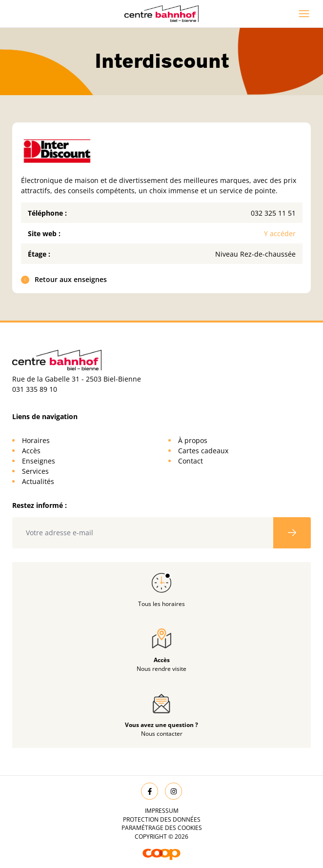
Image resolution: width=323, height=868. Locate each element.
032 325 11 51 (273, 213)
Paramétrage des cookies (162, 828)
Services (35, 471)
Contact (191, 461)
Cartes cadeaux (203, 451)
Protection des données (162, 819)
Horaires (36, 440)
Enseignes (39, 461)
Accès (31, 451)
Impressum (162, 811)
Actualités (38, 481)
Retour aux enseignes (64, 279)
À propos (193, 440)
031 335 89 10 (35, 389)
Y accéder (280, 233)
